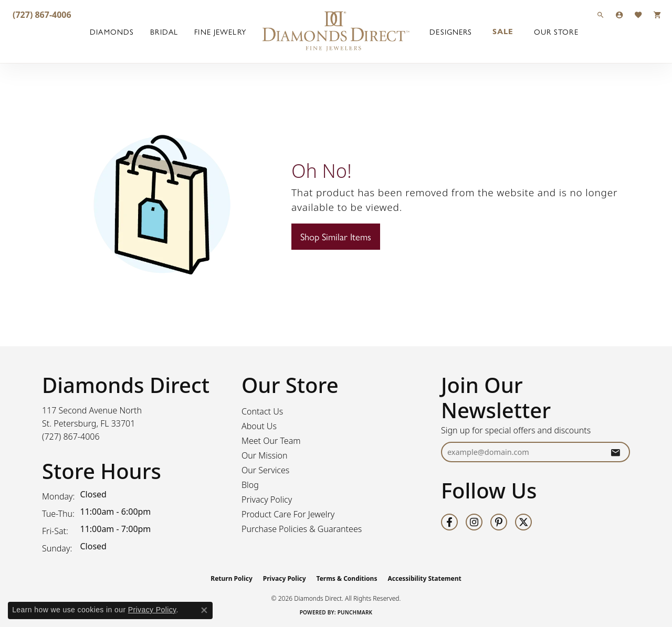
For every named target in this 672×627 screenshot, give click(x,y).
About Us (259, 426)
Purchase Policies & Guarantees (302, 529)
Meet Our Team (271, 441)
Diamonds (112, 31)
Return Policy (232, 578)
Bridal (164, 31)
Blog (250, 485)
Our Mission (265, 455)
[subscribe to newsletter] (615, 452)
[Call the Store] (71, 437)
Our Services (265, 470)
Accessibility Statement (424, 578)
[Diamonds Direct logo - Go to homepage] (336, 31)
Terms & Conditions (347, 578)
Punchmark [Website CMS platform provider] (355, 612)
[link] (41, 14)
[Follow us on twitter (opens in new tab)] (523, 522)
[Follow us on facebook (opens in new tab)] (449, 522)
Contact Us (262, 411)
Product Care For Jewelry (288, 514)
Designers (451, 31)
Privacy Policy (267, 500)
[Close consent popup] (204, 610)
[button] (601, 14)
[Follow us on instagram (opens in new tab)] (474, 522)
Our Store (556, 31)
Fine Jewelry (220, 31)
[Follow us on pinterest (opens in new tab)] (499, 522)
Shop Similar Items (336, 236)
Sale (503, 31)
